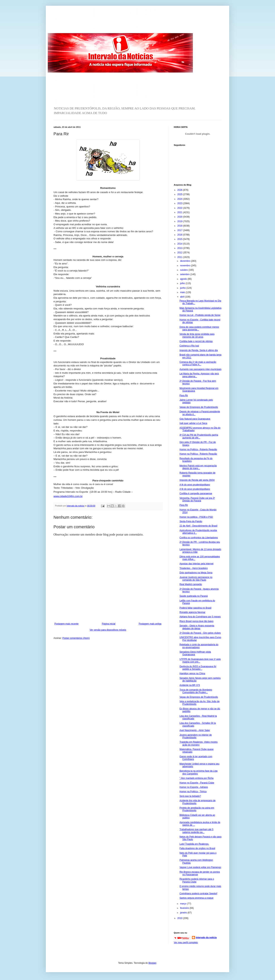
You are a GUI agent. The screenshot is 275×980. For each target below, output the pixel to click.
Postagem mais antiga (150, 624)
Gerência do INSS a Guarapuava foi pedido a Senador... (198, 668)
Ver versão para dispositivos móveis (108, 630)
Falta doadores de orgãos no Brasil (197, 848)
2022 (180, 208)
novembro (186, 266)
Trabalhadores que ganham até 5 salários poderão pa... (196, 831)
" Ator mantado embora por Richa (197, 778)
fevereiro (185, 908)
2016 (180, 235)
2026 (180, 190)
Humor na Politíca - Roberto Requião (198, 449)
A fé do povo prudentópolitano (195, 485)
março (184, 904)
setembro (185, 274)
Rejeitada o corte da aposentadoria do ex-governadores (199, 646)
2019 (180, 221)
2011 (180, 257)
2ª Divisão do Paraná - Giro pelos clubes (200, 633)
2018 (180, 226)
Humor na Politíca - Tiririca (193, 792)
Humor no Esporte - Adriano (194, 787)
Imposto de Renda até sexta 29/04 (197, 480)
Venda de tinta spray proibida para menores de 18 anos (197, 335)
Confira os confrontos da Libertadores (199, 538)
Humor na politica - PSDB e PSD (196, 517)
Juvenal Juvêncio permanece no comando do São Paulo (196, 579)
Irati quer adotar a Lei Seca (193, 423)
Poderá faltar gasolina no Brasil (195, 608)
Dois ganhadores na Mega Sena (196, 573)
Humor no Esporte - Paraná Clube (197, 783)
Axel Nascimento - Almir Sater (195, 730)
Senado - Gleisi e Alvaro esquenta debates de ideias (197, 627)
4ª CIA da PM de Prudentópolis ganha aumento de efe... (199, 436)
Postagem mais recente (66, 624)
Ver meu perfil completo (186, 942)
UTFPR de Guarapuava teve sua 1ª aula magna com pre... (200, 660)
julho (183, 283)
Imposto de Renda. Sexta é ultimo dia (199, 350)
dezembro (186, 261)
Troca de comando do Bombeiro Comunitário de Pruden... (196, 691)
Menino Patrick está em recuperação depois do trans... (198, 467)
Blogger (152, 963)
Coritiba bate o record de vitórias (196, 341)
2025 (180, 194)
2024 (180, 199)
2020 (180, 217)
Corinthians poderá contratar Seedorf (198, 894)
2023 (180, 203)
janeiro (184, 913)
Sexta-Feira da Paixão (191, 521)
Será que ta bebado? (190, 796)
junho (183, 288)
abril (183, 297)
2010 (180, 918)
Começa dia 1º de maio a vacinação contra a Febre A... (198, 363)
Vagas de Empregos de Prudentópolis (199, 407)
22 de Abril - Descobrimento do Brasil (198, 526)
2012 (180, 253)
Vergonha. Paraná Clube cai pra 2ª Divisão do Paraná (197, 499)
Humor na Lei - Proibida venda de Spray (200, 315)
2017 (180, 230)
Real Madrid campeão (191, 584)
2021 (180, 212)
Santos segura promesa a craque (196, 898)
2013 (180, 248)
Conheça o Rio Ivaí (189, 346)
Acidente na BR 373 (190, 685)
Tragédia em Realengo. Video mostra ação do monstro (199, 743)
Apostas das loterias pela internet (196, 564)
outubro (184, 270)
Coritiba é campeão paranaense (196, 493)
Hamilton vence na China (192, 673)
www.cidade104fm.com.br (68, 496)
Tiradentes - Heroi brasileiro (194, 568)
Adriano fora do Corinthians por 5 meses (200, 617)
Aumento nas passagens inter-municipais (200, 369)
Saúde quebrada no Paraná (194, 596)
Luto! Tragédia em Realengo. (194, 844)
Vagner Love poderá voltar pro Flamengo (200, 867)
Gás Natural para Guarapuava (195, 419)
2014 (180, 244)
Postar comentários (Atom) (76, 638)
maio (183, 292)
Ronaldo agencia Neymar (192, 612)
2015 (180, 239)
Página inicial (109, 624)
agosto (184, 279)
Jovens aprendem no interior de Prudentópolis (196, 736)
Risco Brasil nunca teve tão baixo (196, 621)
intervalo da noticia (76, 506)
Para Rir (184, 395)
